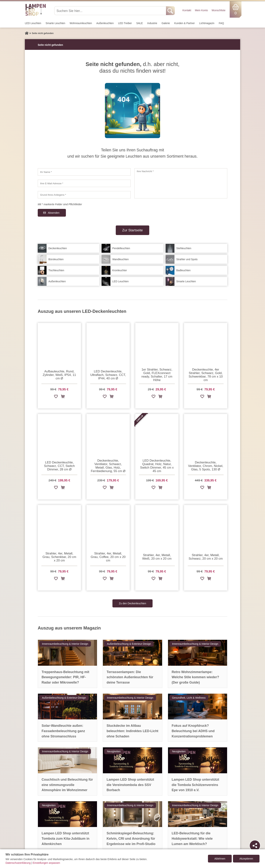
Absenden (54, 213)
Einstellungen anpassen (46, 863)
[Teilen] (255, 846)
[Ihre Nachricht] (181, 183)
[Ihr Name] (84, 172)
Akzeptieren (246, 859)
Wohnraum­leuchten (81, 23)
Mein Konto (201, 10)
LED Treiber (125, 23)
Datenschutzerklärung (18, 863)
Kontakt (187, 10)
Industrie (152, 23)
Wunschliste (219, 10)
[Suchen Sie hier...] (111, 11)
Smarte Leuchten (55, 23)
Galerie (166, 23)
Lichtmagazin (207, 23)
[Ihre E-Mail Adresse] (84, 183)
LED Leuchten (33, 23)
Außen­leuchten (105, 23)
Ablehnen (220, 859)
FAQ (221, 23)
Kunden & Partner (184, 23)
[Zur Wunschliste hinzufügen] (56, 397)
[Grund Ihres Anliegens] (84, 195)
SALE (139, 23)
